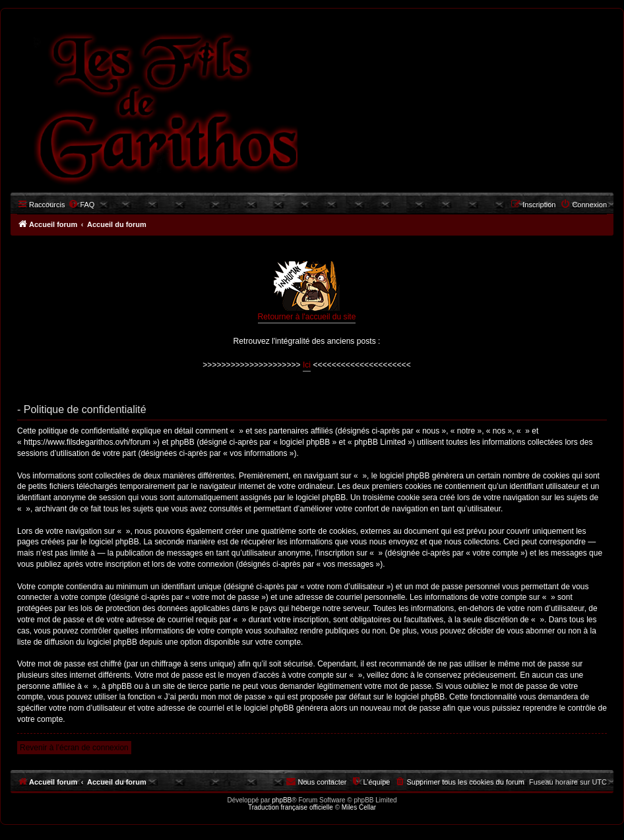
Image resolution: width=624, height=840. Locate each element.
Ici (307, 365)
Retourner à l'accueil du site (307, 291)
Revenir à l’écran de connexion (74, 748)
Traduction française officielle (291, 807)
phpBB (282, 800)
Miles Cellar (359, 807)
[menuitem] (81, 205)
